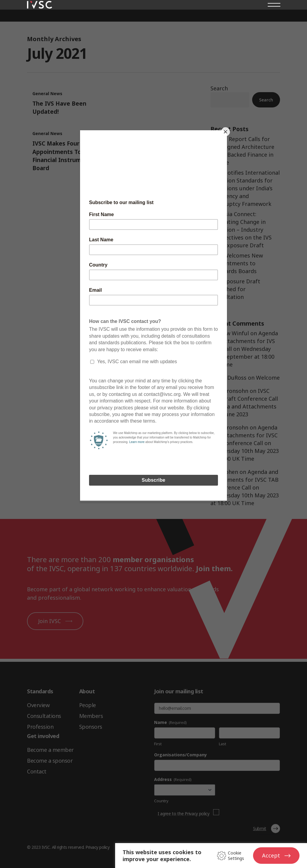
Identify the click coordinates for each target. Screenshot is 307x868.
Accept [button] (271, 855)
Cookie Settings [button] (236, 856)
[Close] (225, 132)
